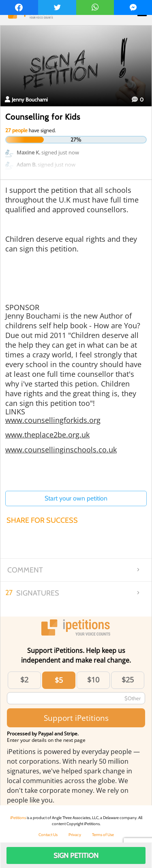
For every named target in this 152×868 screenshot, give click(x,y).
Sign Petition (76, 855)
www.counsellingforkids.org (53, 420)
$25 (128, 680)
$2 (24, 680)
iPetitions (18, 818)
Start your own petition (76, 498)
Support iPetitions (76, 718)
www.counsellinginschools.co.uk (61, 450)
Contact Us (48, 835)
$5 (59, 680)
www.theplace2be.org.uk (47, 435)
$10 (93, 680)
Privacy (75, 835)
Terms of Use (103, 835)
